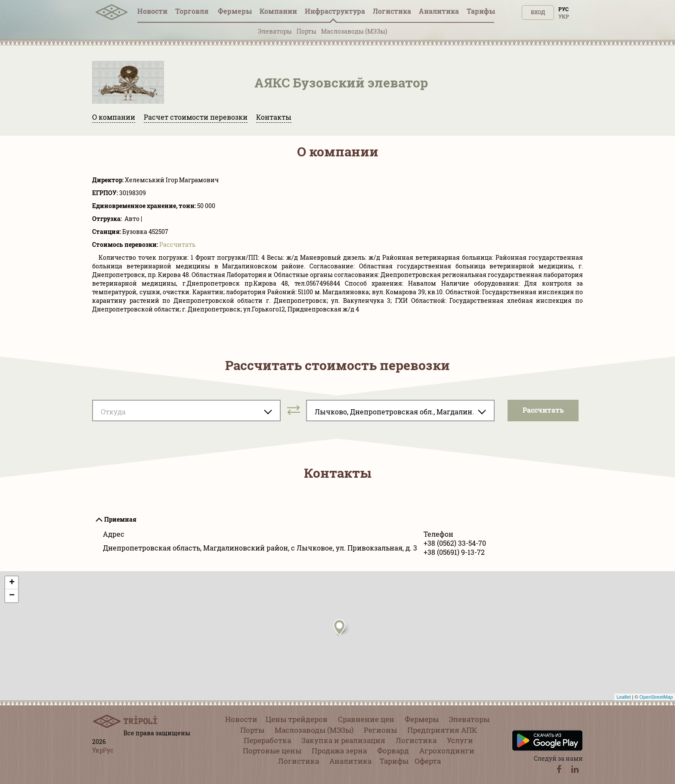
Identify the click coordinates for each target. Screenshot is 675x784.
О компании (114, 117)
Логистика (392, 11)
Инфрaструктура (335, 11)
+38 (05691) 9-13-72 (454, 552)
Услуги (460, 740)
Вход (538, 12)
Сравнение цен (366, 719)
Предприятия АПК (442, 730)
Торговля (193, 11)
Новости (152, 11)
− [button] (12, 596)
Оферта (428, 761)
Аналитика (439, 11)
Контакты (274, 117)
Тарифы (481, 11)
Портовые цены (272, 751)
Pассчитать (177, 244)
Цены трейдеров (297, 719)
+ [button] (12, 583)
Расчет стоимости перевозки (196, 117)
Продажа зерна (339, 751)
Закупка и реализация (343, 740)
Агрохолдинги (447, 751)
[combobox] (186, 411)
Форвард (393, 751)
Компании (278, 11)
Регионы (380, 730)
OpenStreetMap (656, 697)
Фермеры (235, 11)
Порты (307, 31)
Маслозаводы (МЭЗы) (354, 31)
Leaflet (624, 697)
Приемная (120, 519)
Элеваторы (275, 31)
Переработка (267, 740)
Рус (564, 9)
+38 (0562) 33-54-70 (455, 543)
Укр (564, 16)
